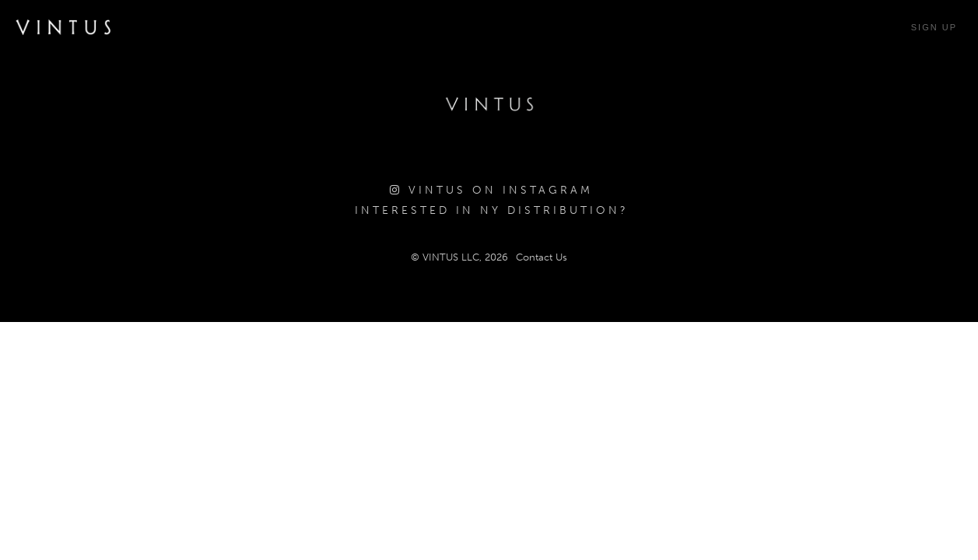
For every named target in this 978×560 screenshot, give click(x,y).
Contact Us (542, 257)
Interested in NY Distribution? (492, 210)
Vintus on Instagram (491, 190)
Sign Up (934, 27)
